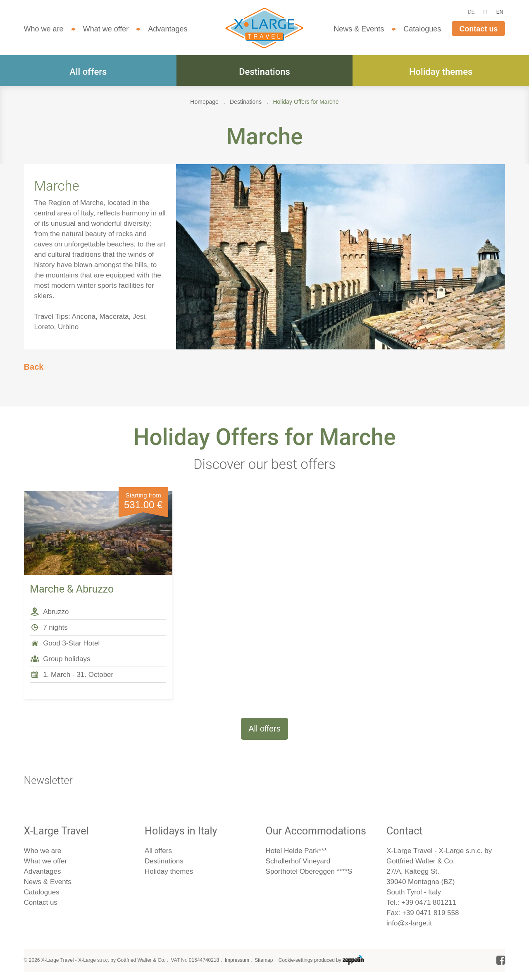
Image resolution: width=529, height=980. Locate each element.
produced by (339, 960)
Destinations (264, 72)
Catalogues (422, 29)
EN (500, 12)
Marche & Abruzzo (72, 589)
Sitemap (264, 960)
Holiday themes (441, 72)
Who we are (44, 29)
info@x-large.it (409, 923)
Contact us (478, 29)
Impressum (237, 960)
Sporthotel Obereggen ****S (309, 871)
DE (471, 12)
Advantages (168, 29)
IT (485, 12)
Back (34, 367)
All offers (88, 72)
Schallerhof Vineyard (298, 861)
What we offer (106, 29)
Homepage (204, 102)
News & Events (359, 29)
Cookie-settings (296, 960)
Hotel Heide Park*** (296, 851)
